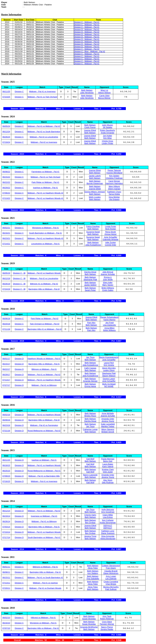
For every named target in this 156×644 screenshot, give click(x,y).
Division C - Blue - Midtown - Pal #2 (89, 51)
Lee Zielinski (111, 579)
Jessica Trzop (90, 536)
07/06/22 (6, 193)
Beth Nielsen (87, 90)
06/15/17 (6, 364)
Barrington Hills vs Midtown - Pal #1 (44, 364)
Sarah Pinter (90, 290)
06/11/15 (6, 460)
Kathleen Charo (114, 192)
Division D (19, 359)
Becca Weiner (104, 98)
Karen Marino (110, 320)
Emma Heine (90, 386)
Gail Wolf (90, 459)
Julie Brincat (108, 272)
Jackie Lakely (95, 176)
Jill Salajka (107, 127)
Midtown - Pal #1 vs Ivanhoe (45, 583)
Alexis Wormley (109, 368)
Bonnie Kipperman (95, 183)
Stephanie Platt (90, 279)
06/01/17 (6, 359)
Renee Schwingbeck (109, 317)
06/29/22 (6, 188)
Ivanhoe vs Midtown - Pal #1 (45, 188)
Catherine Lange (90, 429)
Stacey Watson (109, 376)
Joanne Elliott (90, 130)
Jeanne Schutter (108, 274)
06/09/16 (6, 420)
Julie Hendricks (87, 93)
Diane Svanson (108, 533)
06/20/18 (6, 324)
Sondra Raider (107, 629)
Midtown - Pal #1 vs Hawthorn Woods (44, 380)
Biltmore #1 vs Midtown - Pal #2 (44, 284)
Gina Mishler (114, 197)
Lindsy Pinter (107, 143)
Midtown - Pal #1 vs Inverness (42, 91)
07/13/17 (6, 380)
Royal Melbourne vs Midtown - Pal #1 (44, 471)
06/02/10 (6, 618)
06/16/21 (6, 233)
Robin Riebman (107, 619)
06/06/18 (6, 318)
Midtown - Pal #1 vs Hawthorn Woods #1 (45, 198)
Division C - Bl (19, 273)
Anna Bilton (109, 328)
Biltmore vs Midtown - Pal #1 (44, 369)
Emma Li (108, 277)
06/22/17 (6, 369)
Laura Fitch (109, 363)
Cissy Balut (107, 622)
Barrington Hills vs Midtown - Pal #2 (44, 289)
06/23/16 (6, 425)
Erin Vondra (109, 365)
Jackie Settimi (90, 285)
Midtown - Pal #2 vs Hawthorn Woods (44, 273)
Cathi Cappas (90, 368)
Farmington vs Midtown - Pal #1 (45, 172)
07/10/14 (6, 532)
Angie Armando (107, 133)
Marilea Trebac (108, 426)
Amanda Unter (108, 419)
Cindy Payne (90, 127)
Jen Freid (109, 323)
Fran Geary (111, 568)
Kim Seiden (114, 176)
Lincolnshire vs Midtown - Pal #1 (45, 244)
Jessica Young (108, 421)
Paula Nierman (108, 459)
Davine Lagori (109, 379)
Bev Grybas (90, 522)
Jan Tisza (90, 357)
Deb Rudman (108, 482)
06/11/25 (6, 91)
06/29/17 (6, 375)
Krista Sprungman (108, 522)
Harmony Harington (114, 183)
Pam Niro (91, 323)
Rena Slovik (111, 232)
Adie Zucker (111, 242)
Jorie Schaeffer (111, 237)
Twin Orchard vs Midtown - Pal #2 (44, 324)
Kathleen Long (108, 531)
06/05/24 (6, 126)
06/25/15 (6, 471)
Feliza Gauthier (93, 226)
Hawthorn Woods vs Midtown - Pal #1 (44, 359)
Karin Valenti (108, 466)
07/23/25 (6, 97)
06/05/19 (6, 273)
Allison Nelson (104, 93)
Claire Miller (108, 515)
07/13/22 (6, 198)
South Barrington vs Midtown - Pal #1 (45, 233)
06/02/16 (6, 415)
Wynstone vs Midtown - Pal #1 (45, 228)
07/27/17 (6, 385)
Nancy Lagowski (90, 475)
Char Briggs (111, 584)
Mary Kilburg (114, 186)
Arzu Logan (111, 576)
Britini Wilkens (108, 288)
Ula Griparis (114, 199)
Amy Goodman (108, 512)
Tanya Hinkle (114, 194)
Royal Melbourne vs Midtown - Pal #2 (44, 431)
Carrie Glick (104, 96)
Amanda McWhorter (89, 627)
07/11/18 (6, 329)
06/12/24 (6, 132)
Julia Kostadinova (93, 245)
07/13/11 (6, 583)
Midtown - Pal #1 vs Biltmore (44, 385)
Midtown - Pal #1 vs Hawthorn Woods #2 (45, 193)
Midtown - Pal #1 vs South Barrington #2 (45, 577)
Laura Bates (108, 464)
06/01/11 (6, 567)
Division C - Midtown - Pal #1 (87, 22)
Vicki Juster (108, 472)
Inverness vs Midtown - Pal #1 (44, 516)
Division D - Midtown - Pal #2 (87, 32)
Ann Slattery (93, 573)
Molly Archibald (109, 384)
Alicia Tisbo (93, 568)
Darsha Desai (90, 272)
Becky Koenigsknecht (109, 357)
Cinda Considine (111, 582)
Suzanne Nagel (93, 232)
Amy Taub (107, 616)
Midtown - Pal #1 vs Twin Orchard (42, 97)
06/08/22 (6, 172)
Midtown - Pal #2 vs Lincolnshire (44, 137)
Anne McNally (108, 413)
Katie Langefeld (108, 424)
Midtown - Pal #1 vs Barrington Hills (44, 476)
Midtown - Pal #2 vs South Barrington (44, 132)
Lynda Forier (111, 226)
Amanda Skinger (90, 381)
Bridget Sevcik (108, 432)
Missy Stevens (108, 429)
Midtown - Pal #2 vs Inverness (44, 142)
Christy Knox (108, 141)
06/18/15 (6, 465)
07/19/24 (6, 142)
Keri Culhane (108, 520)
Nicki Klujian (111, 229)
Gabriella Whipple (111, 239)
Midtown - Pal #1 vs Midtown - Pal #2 (44, 126)
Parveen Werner (107, 624)
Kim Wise (107, 138)
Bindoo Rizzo (90, 416)
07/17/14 (6, 537)
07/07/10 (6, 628)
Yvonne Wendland (114, 173)
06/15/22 (6, 177)
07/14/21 (6, 244)
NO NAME (109, 386)
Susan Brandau (89, 619)
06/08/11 (6, 572)
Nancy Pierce (107, 627)
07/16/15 (6, 481)
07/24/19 (6, 289)
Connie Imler (111, 245)
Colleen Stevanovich (111, 566)
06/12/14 (6, 511)
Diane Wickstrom (111, 573)
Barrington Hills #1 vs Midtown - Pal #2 (45, 329)
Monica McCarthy (111, 587)
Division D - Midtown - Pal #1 (87, 29)
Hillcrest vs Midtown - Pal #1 (43, 618)
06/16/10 (6, 623)
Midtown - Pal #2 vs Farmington (44, 425)
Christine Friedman (114, 178)
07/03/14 (6, 527)
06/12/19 (6, 278)
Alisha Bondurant (108, 538)
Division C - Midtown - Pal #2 (87, 49)
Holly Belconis (108, 510)
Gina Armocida (108, 536)
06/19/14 (6, 516)
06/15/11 (6, 577)
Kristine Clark (108, 469)
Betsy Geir (108, 461)
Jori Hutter (108, 136)
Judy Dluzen (108, 125)
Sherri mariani (114, 189)
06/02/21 (6, 228)
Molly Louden (95, 197)
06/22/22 (6, 182)
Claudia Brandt (111, 571)
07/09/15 (6, 476)
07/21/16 (6, 431)
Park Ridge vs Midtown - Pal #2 (45, 318)
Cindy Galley (108, 290)
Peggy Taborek (114, 170)
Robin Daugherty (108, 130)
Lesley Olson (109, 370)
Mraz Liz (104, 90)
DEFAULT (108, 526)
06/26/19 (6, 284)
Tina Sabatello (93, 579)
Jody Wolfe (108, 279)
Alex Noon (108, 480)
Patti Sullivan (111, 589)
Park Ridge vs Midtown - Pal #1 (45, 182)
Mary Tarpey (108, 285)
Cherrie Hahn (90, 515)
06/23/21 (6, 238)
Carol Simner (114, 181)
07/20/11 (6, 588)
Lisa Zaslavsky (109, 325)
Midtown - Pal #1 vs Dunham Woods (45, 588)
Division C (19, 91)
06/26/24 (6, 137)
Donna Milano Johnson (95, 192)
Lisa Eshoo (108, 517)
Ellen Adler (108, 283)
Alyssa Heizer (111, 234)
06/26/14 (6, 521)
